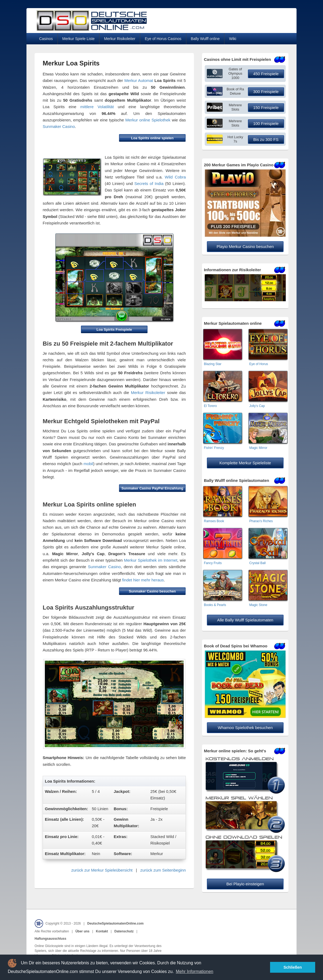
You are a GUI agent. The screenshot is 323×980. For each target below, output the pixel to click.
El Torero (210, 406)
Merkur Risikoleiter (120, 39)
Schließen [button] (293, 967)
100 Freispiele (266, 123)
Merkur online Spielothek (148, 120)
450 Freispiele (266, 74)
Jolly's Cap (257, 406)
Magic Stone (258, 605)
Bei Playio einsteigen (245, 884)
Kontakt (102, 931)
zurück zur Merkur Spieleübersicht (102, 870)
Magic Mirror (258, 448)
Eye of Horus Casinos (163, 39)
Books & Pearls (215, 605)
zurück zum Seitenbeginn (163, 870)
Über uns (82, 931)
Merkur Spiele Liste (79, 39)
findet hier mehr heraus (143, 580)
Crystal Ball (258, 563)
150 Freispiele (266, 107)
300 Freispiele (266, 92)
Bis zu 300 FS (266, 139)
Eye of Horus (259, 364)
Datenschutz (124, 931)
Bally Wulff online (205, 39)
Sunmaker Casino (59, 126)
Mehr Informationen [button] (195, 971)
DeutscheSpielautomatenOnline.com (115, 923)
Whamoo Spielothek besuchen (245, 728)
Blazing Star (213, 364)
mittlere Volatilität (97, 107)
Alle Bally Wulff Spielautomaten (245, 620)
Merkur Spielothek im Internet (151, 560)
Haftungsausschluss (50, 939)
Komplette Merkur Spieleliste (245, 463)
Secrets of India (149, 183)
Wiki (233, 39)
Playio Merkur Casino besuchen (245, 246)
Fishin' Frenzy (214, 448)
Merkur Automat (139, 80)
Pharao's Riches (261, 521)
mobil (88, 464)
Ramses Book (214, 521)
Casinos (46, 39)
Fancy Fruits (213, 563)
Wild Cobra (175, 177)
